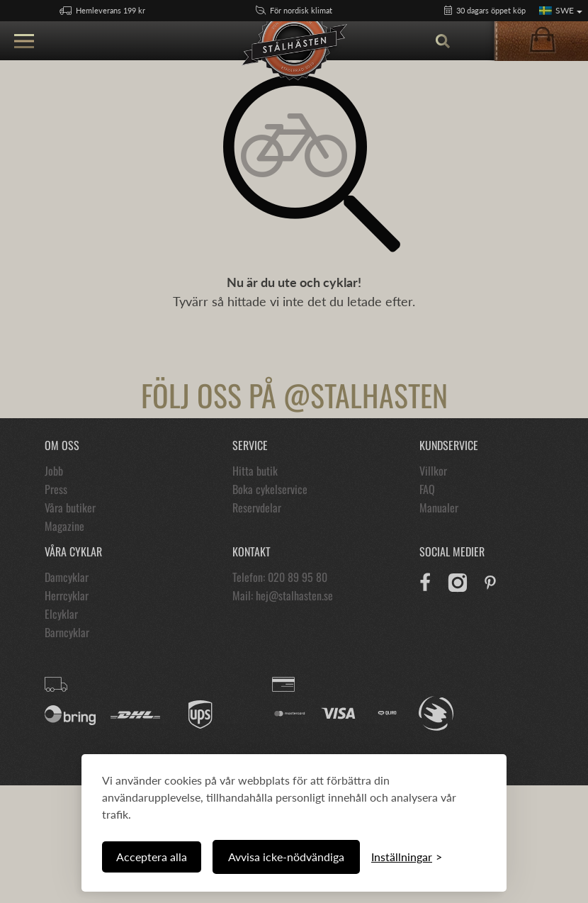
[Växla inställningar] (407, 857)
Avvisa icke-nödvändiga (286, 857)
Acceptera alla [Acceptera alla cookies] (152, 857)
